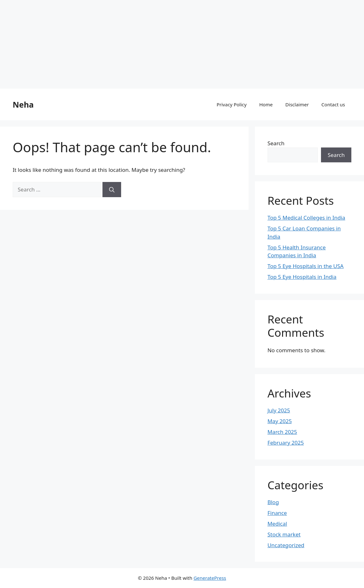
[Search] (112, 190)
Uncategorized (286, 545)
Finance (277, 513)
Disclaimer (297, 104)
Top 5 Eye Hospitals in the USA (306, 266)
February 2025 (286, 443)
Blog (273, 502)
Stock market (284, 534)
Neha (23, 104)
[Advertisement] (182, 44)
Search (276, 143)
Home (266, 104)
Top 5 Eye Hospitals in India (302, 277)
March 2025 (282, 432)
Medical (277, 524)
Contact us (333, 104)
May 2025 (280, 421)
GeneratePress (210, 578)
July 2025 (279, 410)
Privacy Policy (232, 104)
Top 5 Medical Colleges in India (306, 218)
